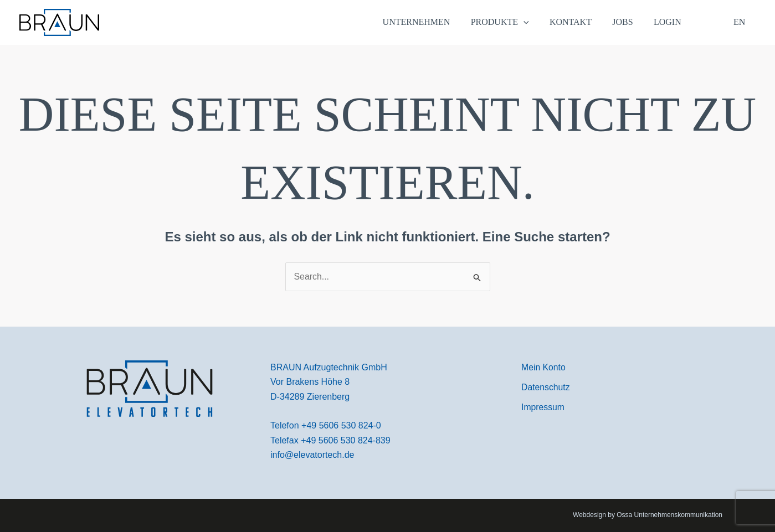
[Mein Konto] (544, 368)
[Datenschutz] (546, 388)
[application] (537, 22)
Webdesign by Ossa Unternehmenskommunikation (648, 515)
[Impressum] (543, 408)
